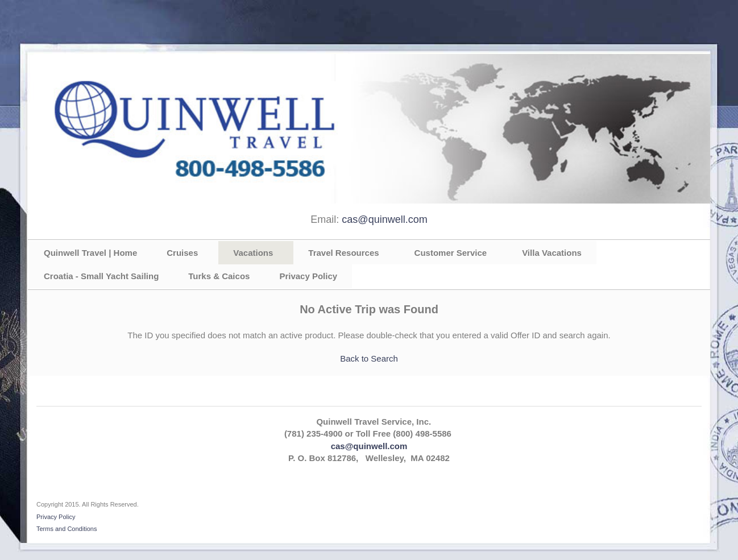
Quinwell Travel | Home (90, 253)
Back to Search (369, 358)
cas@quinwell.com (384, 219)
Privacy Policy (308, 276)
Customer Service (451, 253)
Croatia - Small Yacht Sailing (101, 276)
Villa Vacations (552, 253)
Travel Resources (343, 253)
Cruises (182, 253)
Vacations (253, 253)
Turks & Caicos (219, 276)
